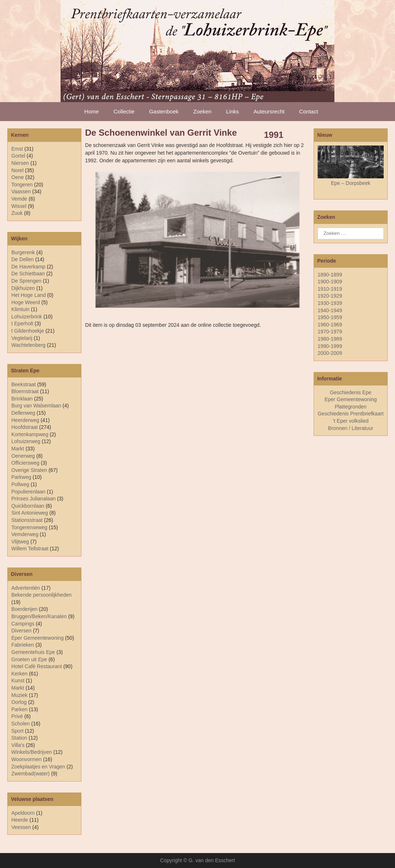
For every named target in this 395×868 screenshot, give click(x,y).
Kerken (19, 674)
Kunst (18, 681)
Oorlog (19, 702)
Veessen (21, 827)
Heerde (20, 820)
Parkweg (21, 477)
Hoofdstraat (24, 427)
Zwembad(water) (30, 774)
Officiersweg (25, 463)
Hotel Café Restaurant (37, 666)
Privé (17, 716)
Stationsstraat (27, 520)
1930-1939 (330, 303)
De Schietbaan (28, 274)
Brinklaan (22, 399)
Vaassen (21, 191)
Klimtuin (20, 309)
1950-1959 (330, 317)
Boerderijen (24, 609)
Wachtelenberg (28, 345)
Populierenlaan (28, 492)
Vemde (19, 199)
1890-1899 (330, 275)
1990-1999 (330, 346)
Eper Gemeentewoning (37, 638)
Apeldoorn (23, 813)
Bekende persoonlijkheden (41, 595)
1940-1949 (330, 310)
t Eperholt (22, 323)
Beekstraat (24, 384)
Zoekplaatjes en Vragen (38, 767)
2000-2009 (330, 353)
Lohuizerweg (26, 441)
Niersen (20, 163)
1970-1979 (330, 332)
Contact (308, 111)
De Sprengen (26, 281)
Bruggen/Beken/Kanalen (39, 616)
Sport (17, 731)
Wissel (19, 206)
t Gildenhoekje (28, 331)
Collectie (124, 111)
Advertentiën (26, 588)
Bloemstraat (25, 391)
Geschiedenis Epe (351, 392)
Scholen (21, 724)
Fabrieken (23, 645)
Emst (17, 149)
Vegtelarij (22, 338)
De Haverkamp (28, 267)
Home (92, 111)
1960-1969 (330, 325)
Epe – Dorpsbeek (350, 183)
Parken (19, 709)
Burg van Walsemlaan (36, 406)
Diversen (21, 631)
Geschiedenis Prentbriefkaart (351, 414)
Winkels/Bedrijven (32, 752)
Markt (18, 688)
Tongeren (22, 185)
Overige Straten (29, 470)
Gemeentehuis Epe (33, 652)
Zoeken (202, 111)
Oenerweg (23, 456)
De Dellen (22, 259)
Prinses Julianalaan (33, 499)
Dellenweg (23, 413)
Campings (23, 624)
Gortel (18, 156)
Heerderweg (25, 420)
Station (19, 738)
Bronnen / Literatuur (351, 428)
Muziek (19, 695)
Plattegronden (351, 407)
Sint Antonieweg (30, 513)
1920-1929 (330, 296)
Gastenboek (164, 111)
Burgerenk (23, 252)
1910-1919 (330, 289)
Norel (17, 170)
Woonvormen (26, 759)
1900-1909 (330, 282)
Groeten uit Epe (29, 659)
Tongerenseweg (29, 527)
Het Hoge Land (28, 295)
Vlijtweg (20, 542)
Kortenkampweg (30, 434)
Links (232, 111)
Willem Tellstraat (30, 549)
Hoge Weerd (26, 302)
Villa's (18, 745)
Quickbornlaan (28, 506)
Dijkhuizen (23, 288)
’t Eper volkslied (350, 421)
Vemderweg (25, 534)
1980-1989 (330, 339)
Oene (18, 177)
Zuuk (17, 213)
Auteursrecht (269, 111)
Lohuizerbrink (27, 317)
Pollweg (20, 484)
